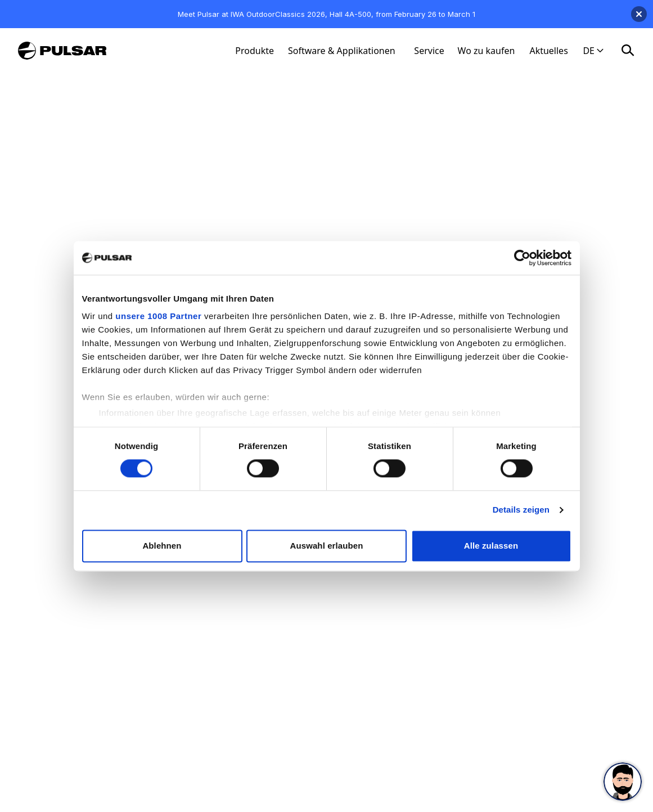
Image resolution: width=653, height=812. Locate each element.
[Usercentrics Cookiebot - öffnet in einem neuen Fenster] (522, 258)
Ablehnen (162, 546)
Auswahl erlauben (327, 546)
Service (429, 51)
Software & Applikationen (342, 51)
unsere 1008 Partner (158, 316)
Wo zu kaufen (487, 51)
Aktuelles (548, 51)
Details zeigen (521, 510)
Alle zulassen (491, 546)
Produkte (255, 51)
